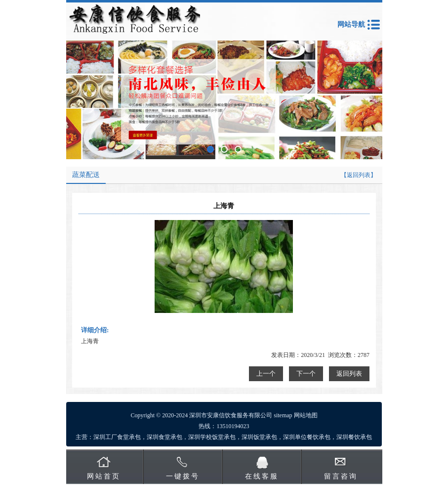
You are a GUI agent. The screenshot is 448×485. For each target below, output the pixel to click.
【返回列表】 (359, 175)
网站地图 (306, 415)
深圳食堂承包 (164, 437)
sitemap (283, 415)
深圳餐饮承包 (354, 437)
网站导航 (351, 24)
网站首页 (104, 476)
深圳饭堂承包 (259, 437)
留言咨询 (341, 476)
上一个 (266, 374)
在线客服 (262, 476)
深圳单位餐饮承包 (307, 437)
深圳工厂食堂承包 (117, 437)
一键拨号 (183, 476)
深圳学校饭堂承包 (212, 437)
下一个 (306, 374)
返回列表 (349, 374)
